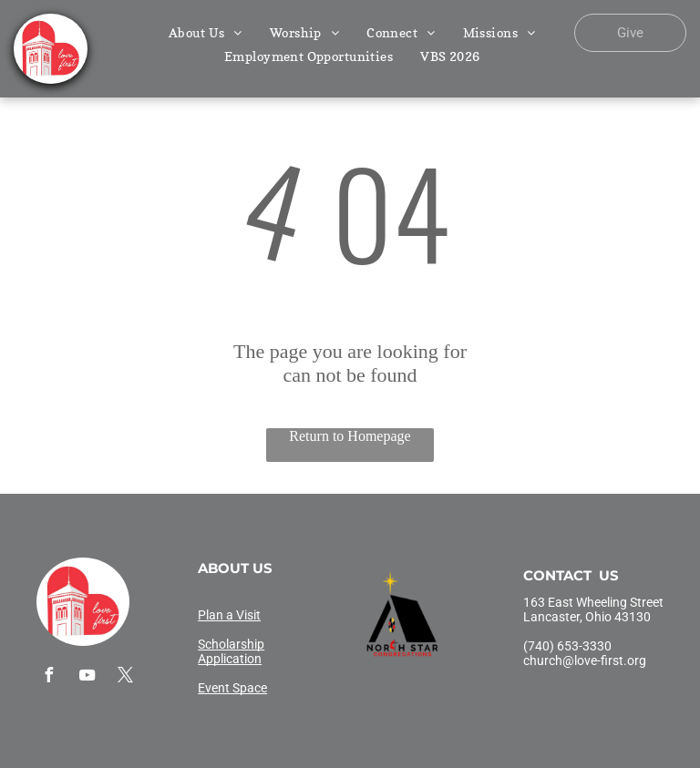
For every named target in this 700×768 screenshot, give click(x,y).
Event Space (232, 688)
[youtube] (87, 677)
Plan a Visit (229, 615)
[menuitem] (206, 32)
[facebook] (48, 677)
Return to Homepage (350, 436)
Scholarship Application (231, 651)
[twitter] (125, 677)
